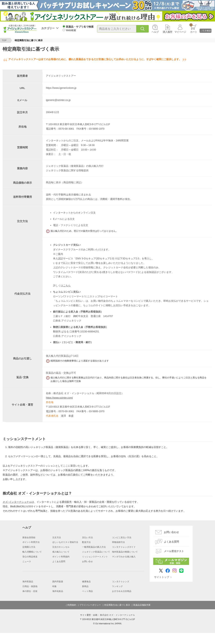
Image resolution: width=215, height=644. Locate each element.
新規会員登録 (29, 538)
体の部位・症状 (30, 591)
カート (193, 28)
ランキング (117, 586)
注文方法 (57, 538)
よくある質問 (59, 561)
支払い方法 (87, 538)
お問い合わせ (171, 532)
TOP (4, 40)
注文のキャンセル (61, 547)
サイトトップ (162, 577)
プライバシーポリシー (90, 605)
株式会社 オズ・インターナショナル (117, 615)
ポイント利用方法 (31, 542)
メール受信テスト (174, 551)
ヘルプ (155, 32)
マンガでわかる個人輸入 (124, 557)
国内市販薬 (58, 582)
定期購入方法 (29, 547)
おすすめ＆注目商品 (122, 591)
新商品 (85, 586)
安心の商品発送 (30, 557)
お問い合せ (87, 561)
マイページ (180, 32)
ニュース (27, 561)
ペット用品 (87, 591)
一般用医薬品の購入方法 (94, 547)
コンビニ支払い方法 (122, 538)
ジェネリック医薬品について (96, 552)
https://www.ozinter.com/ (59, 398)
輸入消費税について (32, 552)
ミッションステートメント (95, 557)
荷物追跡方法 (118, 542)
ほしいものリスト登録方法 (65, 542)
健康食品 (86, 582)
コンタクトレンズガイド (124, 547)
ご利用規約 (71, 605)
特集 (54, 586)
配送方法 (86, 542)
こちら (67, 285)
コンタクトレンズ (121, 582)
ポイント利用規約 (61, 557)
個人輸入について (61, 552)
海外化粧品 (58, 591)
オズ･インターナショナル (17, 502)
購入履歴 (168, 32)
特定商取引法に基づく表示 (117, 605)
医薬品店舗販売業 (142, 605)
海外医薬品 (28, 582)
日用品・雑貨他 (30, 586)
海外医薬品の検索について (125, 552)
